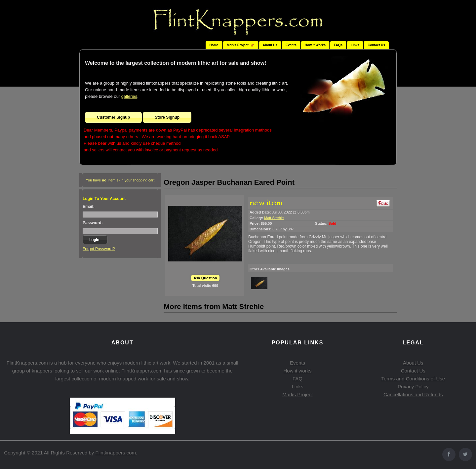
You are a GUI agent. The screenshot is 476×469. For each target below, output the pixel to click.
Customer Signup (113, 117)
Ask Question (205, 278)
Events (291, 45)
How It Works (315, 45)
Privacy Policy (413, 387)
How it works (297, 371)
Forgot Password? (99, 249)
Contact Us (376, 45)
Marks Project (297, 394)
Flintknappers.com (116, 453)
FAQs (338, 45)
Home (214, 45)
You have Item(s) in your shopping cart (120, 180)
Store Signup (167, 117)
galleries (129, 96)
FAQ (297, 379)
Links (355, 45)
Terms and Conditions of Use (413, 379)
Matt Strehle (274, 218)
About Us (270, 45)
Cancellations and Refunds (413, 394)
